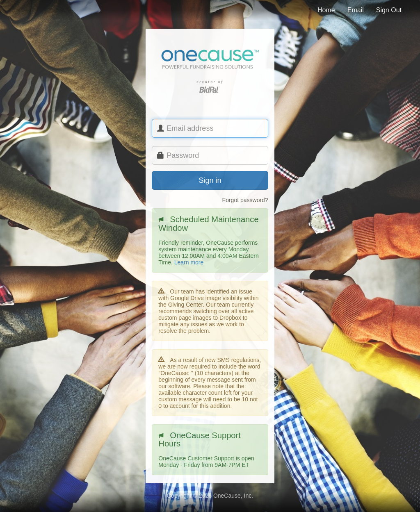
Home (326, 10)
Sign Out (389, 10)
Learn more (189, 262)
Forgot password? (245, 200)
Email (356, 10)
